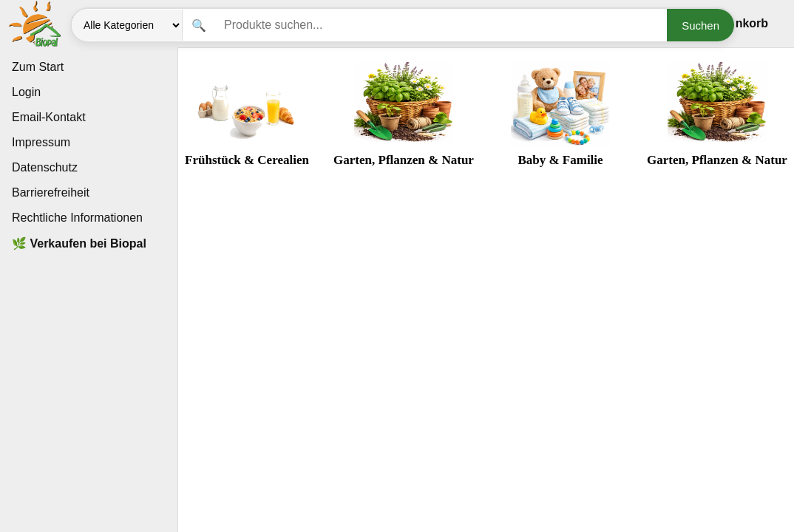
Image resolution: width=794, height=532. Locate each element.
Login (26, 92)
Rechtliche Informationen (77, 218)
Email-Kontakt (49, 117)
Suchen (700, 25)
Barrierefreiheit (51, 192)
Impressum (41, 142)
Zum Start (38, 67)
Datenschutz (45, 167)
